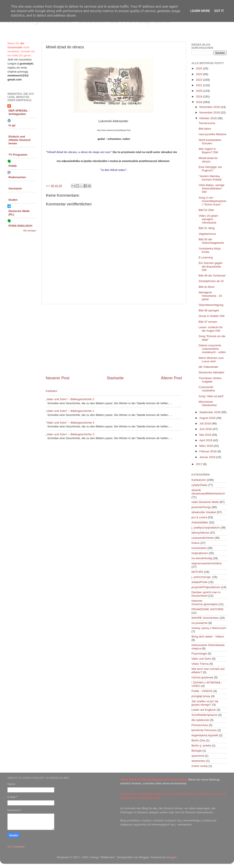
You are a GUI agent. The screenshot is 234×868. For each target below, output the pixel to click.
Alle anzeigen (30, 231)
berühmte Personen (204, 730)
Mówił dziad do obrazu (208, 160)
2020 (200, 91)
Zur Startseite (16, 847)
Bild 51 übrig (207, 228)
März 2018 (207, 446)
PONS (13, 166)
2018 (200, 102)
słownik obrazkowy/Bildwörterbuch (208, 492)
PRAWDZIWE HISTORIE (208, 609)
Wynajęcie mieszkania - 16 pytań (210, 296)
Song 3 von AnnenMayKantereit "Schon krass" (213, 201)
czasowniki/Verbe (203, 538)
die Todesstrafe (208, 367)
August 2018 (208, 418)
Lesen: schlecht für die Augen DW (211, 329)
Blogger (171, 857)
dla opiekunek (200, 720)
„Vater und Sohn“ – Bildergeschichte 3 (70, 434)
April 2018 (206, 440)
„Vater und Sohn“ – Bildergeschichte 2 (70, 399)
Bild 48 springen (209, 310)
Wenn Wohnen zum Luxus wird (211, 360)
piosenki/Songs (201, 507)
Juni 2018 (206, 429)
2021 (200, 85)
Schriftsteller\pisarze (204, 715)
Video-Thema (200, 664)
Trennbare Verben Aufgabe (210, 380)
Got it (219, 11)
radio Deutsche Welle (205, 502)
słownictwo (198, 761)
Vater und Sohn (201, 659)
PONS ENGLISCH (20, 226)
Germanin (15, 188)
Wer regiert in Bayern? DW (208, 151)
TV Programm (18, 155)
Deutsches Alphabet (211, 372)
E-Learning (206, 257)
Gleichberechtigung (211, 305)
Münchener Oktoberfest (208, 403)
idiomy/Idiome (200, 533)
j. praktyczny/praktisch (206, 528)
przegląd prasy (201, 696)
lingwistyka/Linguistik (205, 735)
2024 (200, 68)
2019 (200, 97)
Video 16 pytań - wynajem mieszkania (209, 219)
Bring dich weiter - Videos (208, 637)
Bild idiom (205, 129)
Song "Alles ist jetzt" (211, 396)
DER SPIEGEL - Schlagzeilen (19, 112)
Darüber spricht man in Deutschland (206, 594)
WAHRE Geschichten (205, 618)
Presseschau (200, 725)
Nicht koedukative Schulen (210, 142)
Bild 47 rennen (208, 322)
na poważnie (200, 623)
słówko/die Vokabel (204, 512)
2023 (200, 74)
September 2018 (210, 412)
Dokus (195, 543)
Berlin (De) (198, 740)
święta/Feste (200, 582)
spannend (198, 756)
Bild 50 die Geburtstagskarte (211, 241)
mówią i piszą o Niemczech (209, 628)
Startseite (115, 378)
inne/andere (199, 548)
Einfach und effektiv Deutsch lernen (20, 140)
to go (12, 125)
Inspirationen (200, 553)
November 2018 (210, 112)
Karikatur (51, 391)
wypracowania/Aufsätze (207, 563)
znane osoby (200, 766)
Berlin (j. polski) (201, 746)
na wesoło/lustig (202, 558)
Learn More (200, 11)
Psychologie (199, 654)
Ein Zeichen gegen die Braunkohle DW (211, 266)
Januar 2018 (208, 457)
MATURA (197, 572)
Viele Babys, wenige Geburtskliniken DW (212, 188)
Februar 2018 (208, 451)
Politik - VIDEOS (202, 691)
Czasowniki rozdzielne (207, 389)
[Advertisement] (114, 340)
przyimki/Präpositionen (206, 587)
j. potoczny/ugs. (201, 577)
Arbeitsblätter (200, 522)
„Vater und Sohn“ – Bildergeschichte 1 (70, 411)
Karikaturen (199, 480)
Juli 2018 (205, 423)
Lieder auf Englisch (204, 710)
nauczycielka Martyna (213, 134)
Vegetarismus (207, 234)
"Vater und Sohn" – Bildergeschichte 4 (70, 423)
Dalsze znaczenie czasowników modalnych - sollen (212, 349)
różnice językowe (202, 677)
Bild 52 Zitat (206, 210)
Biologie (197, 751)
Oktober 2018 (208, 118)
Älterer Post (171, 378)
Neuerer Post (58, 378)
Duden (13, 200)
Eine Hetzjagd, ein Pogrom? (210, 169)
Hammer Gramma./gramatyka (205, 602)
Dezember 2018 (210, 107)
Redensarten (17, 177)
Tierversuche (207, 123)
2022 (200, 80)
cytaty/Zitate (199, 485)
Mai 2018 (206, 435)
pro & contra (199, 517)
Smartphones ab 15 (211, 281)
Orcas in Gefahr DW (212, 316)
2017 (200, 464)
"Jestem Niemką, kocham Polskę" (210, 178)
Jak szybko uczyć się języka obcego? (205, 703)
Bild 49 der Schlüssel (212, 276)
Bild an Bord (207, 287)
